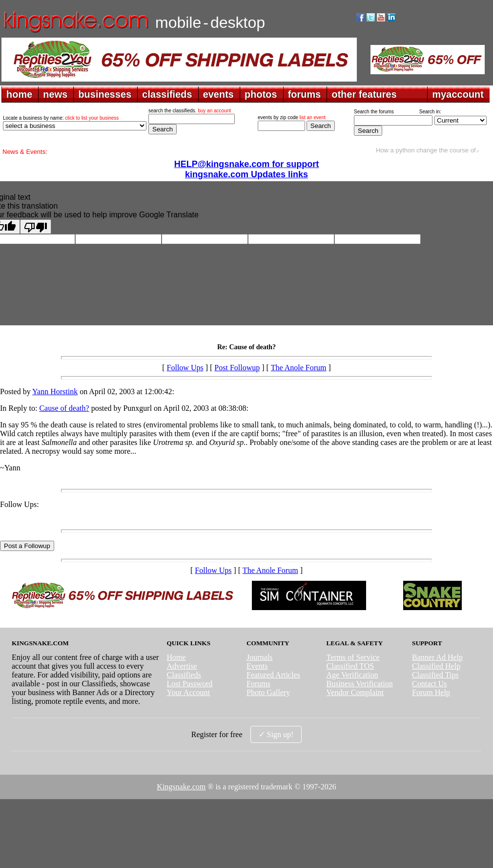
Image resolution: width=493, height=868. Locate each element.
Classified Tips (435, 675)
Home (176, 657)
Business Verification (360, 684)
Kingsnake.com (181, 787)
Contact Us (430, 684)
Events (257, 666)
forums (305, 94)
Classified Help (436, 666)
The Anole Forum (299, 368)
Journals (259, 657)
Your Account (188, 692)
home (19, 94)
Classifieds (184, 675)
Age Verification (352, 675)
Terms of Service (353, 657)
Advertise (182, 666)
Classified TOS (350, 666)
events (218, 94)
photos (261, 94)
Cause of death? (64, 408)
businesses (105, 94)
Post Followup (237, 368)
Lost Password (189, 684)
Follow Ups (185, 368)
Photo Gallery (268, 692)
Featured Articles (273, 675)
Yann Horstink (55, 392)
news (55, 94)
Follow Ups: (20, 504)
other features (364, 94)
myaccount (458, 94)
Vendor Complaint (355, 692)
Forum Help (431, 692)
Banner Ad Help (437, 657)
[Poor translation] (36, 227)
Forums (258, 684)
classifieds (167, 94)
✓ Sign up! (276, 734)
